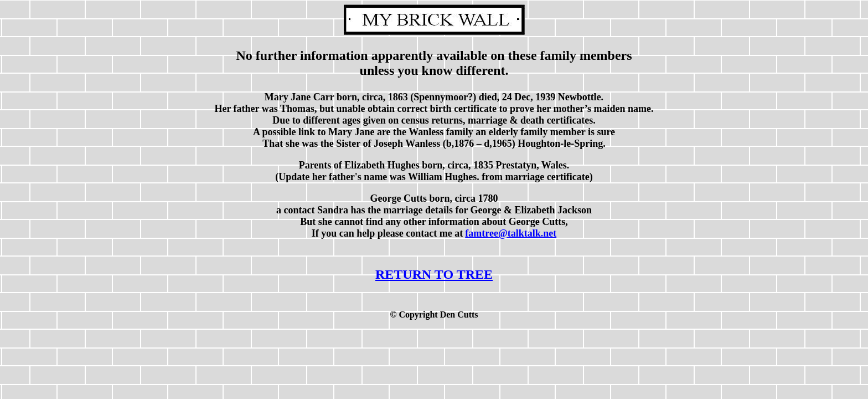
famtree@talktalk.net (511, 233)
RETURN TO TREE (434, 274)
